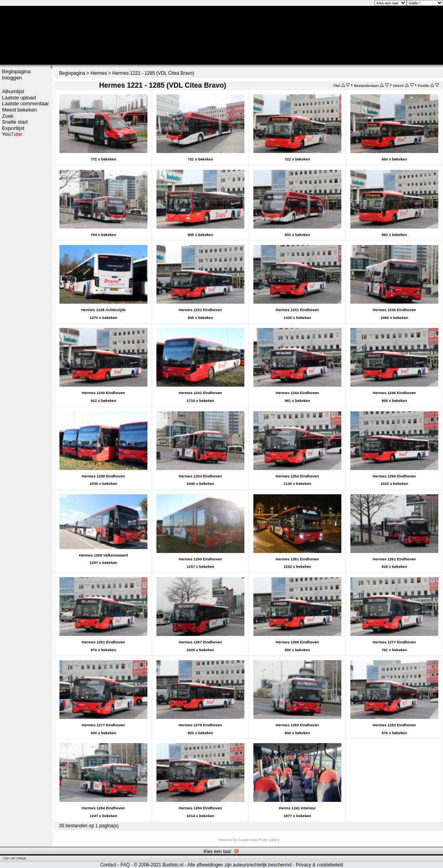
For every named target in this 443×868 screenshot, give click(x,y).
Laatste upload (19, 98)
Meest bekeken (19, 110)
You (12, 134)
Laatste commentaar (25, 104)
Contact (108, 865)
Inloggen (12, 78)
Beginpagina (16, 71)
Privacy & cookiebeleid (319, 865)
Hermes (99, 73)
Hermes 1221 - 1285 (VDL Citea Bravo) (153, 73)
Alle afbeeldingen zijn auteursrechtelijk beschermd (239, 865)
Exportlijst (13, 128)
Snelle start (15, 122)
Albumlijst (13, 91)
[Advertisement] (25, 261)
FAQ (125, 865)
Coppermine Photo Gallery (258, 840)
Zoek (8, 116)
